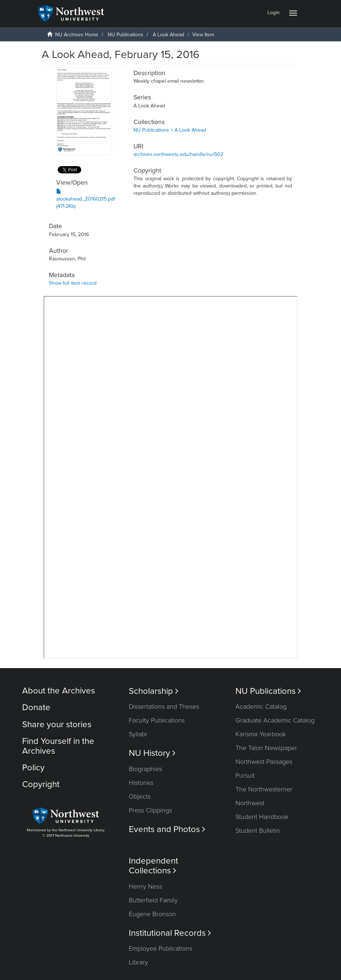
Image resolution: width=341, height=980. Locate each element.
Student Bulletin (258, 831)
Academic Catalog (261, 707)
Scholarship (154, 691)
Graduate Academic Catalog (275, 720)
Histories (141, 783)
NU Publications (126, 35)
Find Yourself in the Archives (58, 746)
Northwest (250, 803)
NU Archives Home (77, 35)
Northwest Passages (264, 762)
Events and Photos (167, 829)
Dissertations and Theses (164, 707)
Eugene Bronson (152, 914)
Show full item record (73, 283)
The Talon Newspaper (266, 748)
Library (138, 962)
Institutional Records (170, 933)
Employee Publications (161, 948)
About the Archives (59, 691)
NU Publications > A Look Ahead (170, 130)
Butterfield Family (153, 900)
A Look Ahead (169, 35)
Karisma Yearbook (261, 734)
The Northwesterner (264, 789)
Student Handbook (262, 817)
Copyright (41, 784)
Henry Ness (145, 886)
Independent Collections (153, 866)
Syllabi (138, 734)
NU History (152, 753)
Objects (140, 796)
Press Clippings (150, 810)
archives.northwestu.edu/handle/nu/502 (178, 154)
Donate (36, 707)
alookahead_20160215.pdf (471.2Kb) (86, 199)
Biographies (145, 769)
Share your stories (57, 724)
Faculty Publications (157, 720)
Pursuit (245, 775)
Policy (33, 768)
